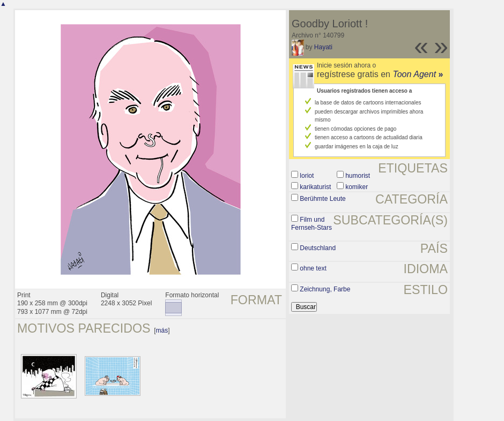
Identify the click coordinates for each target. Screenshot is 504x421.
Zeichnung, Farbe (325, 289)
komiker (357, 187)
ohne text (313, 268)
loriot (307, 176)
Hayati (323, 47)
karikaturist (315, 187)
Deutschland (318, 248)
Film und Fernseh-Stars (312, 224)
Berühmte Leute (323, 199)
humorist (358, 176)
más (162, 330)
